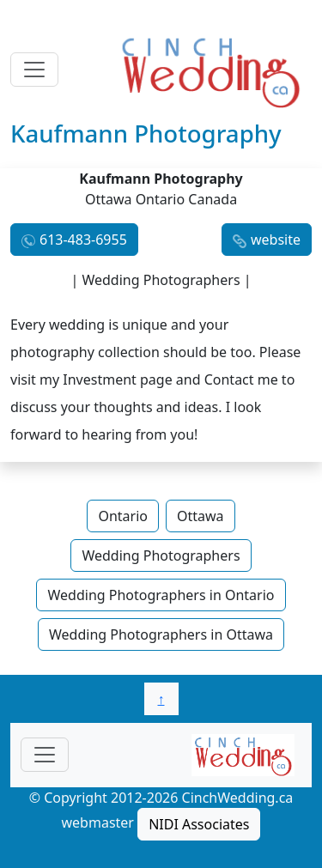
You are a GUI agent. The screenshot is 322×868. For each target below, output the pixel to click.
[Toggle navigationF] (45, 755)
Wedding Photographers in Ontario (161, 595)
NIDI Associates (199, 824)
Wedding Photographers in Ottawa (161, 634)
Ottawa (200, 516)
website (276, 240)
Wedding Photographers (161, 555)
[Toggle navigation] (34, 70)
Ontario (123, 516)
